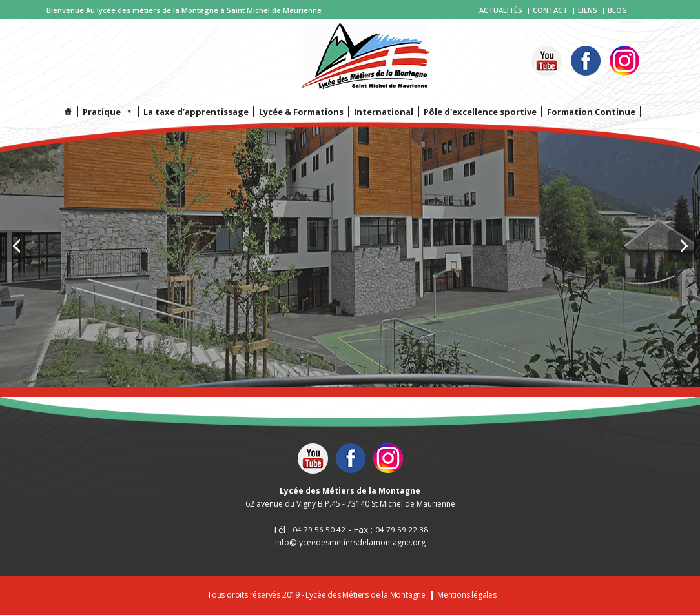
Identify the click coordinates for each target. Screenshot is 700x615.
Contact (550, 10)
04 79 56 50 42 (319, 529)
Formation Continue (591, 112)
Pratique (108, 112)
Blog (617, 10)
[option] (350, 194)
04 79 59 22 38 (402, 529)
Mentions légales (467, 595)
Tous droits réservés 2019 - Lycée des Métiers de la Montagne (316, 595)
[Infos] (69, 112)
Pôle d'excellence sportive (480, 112)
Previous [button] (16, 246)
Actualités (501, 10)
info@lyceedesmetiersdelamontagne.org (350, 543)
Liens (588, 10)
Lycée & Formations (301, 112)
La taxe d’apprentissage (196, 112)
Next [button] (684, 246)
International (384, 112)
